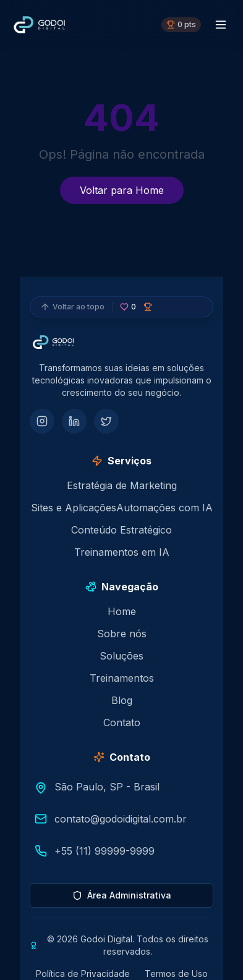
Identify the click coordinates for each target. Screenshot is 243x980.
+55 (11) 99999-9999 (104, 851)
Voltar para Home (122, 190)
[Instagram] (42, 421)
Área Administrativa (122, 895)
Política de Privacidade (83, 974)
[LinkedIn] (74, 421)
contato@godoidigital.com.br (121, 819)
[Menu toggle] (221, 25)
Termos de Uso (176, 974)
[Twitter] (106, 421)
